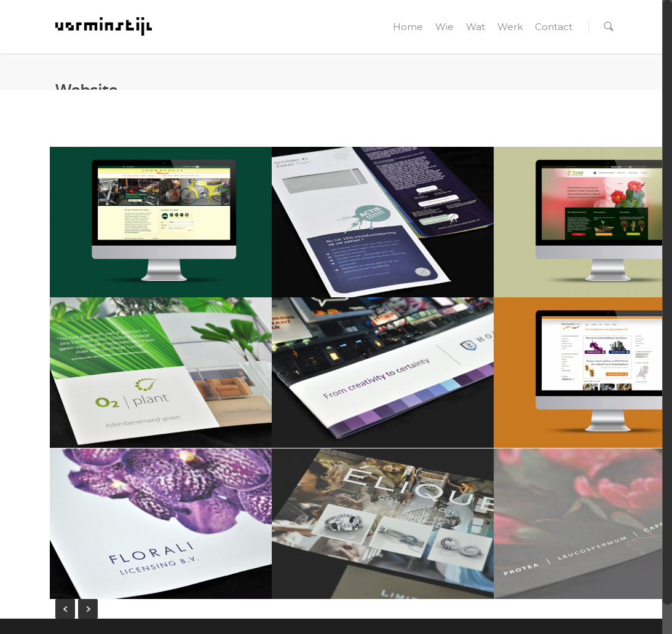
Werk (510, 27)
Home (408, 27)
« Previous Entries (65, 609)
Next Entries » (88, 609)
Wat (476, 27)
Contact (554, 27)
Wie (445, 27)
